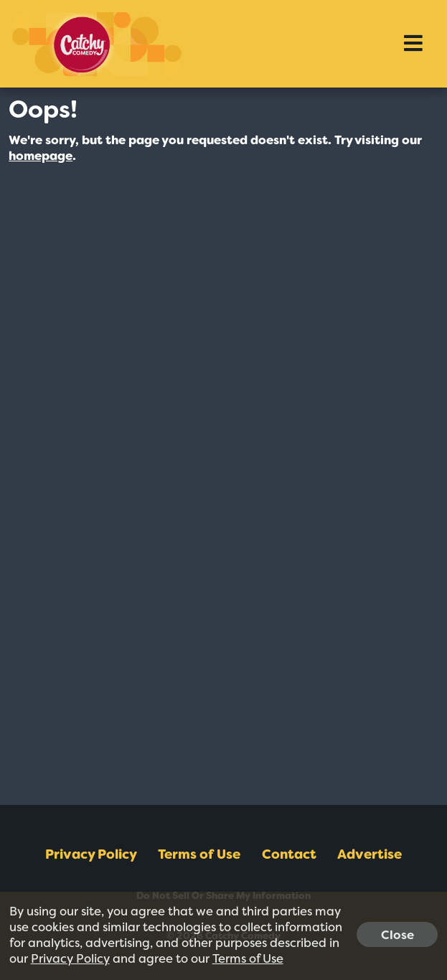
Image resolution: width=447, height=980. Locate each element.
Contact (289, 854)
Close (397, 934)
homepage (41, 156)
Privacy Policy (91, 854)
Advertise (370, 854)
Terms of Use (199, 854)
